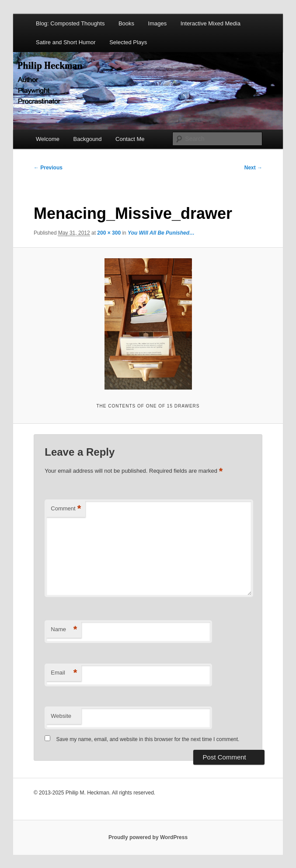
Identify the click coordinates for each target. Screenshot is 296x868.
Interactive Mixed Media (211, 23)
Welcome (48, 139)
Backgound (88, 139)
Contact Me (130, 139)
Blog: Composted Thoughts (70, 23)
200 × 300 (109, 233)
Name (64, 630)
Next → (253, 168)
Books (126, 23)
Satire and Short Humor (66, 42)
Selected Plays (128, 42)
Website (61, 716)
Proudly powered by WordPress (148, 837)
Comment (66, 509)
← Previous (48, 168)
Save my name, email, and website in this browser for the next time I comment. (148, 739)
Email (64, 673)
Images (158, 23)
